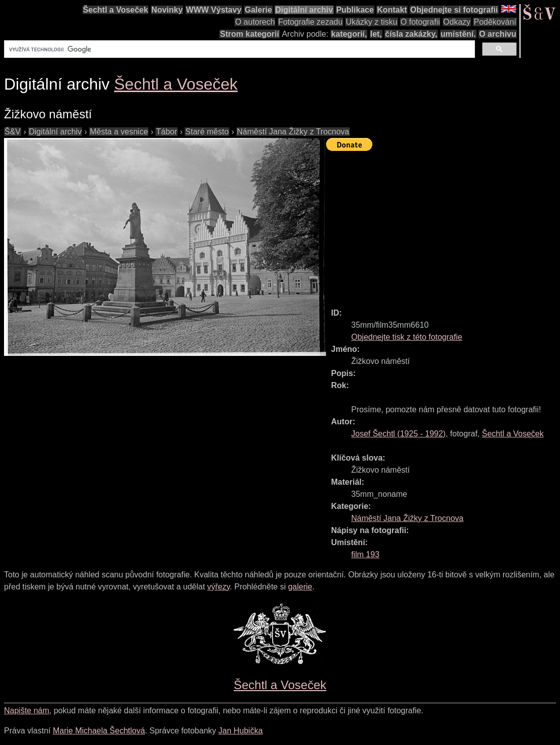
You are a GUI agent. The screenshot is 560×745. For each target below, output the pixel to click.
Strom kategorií (249, 34)
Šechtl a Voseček (116, 10)
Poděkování (495, 22)
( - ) (398, 434)
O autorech (255, 22)
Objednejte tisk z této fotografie (407, 337)
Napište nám (27, 711)
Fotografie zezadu (310, 22)
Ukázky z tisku (371, 22)
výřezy (219, 587)
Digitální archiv (304, 10)
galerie (300, 587)
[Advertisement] (443, 225)
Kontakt (392, 10)
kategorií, (349, 34)
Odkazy (457, 22)
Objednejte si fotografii (454, 10)
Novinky (167, 10)
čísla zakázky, (411, 34)
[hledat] (238, 49)
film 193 (365, 554)
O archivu (498, 34)
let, (376, 34)
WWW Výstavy (214, 10)
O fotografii (420, 22)
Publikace (355, 10)
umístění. (458, 34)
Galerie (258, 10)
